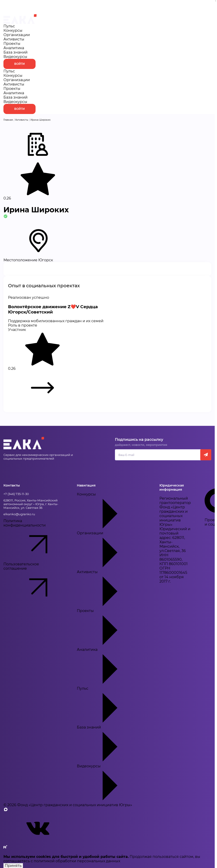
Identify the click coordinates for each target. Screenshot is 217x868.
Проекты (12, 44)
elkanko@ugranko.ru (19, 514)
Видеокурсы (15, 57)
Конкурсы (13, 30)
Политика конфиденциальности (33, 540)
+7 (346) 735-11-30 (16, 494)
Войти (19, 64)
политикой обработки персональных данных (77, 861)
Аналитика (14, 48)
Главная (8, 120)
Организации (17, 35)
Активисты (14, 39)
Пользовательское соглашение (33, 583)
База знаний (15, 52)
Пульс (9, 26)
